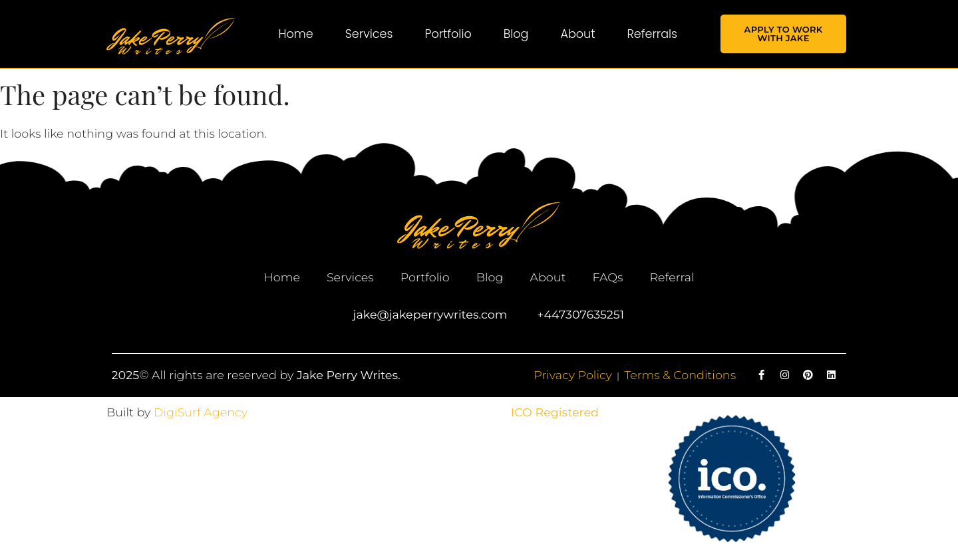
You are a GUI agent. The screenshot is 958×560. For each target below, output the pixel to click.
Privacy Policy (573, 375)
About (577, 34)
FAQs (607, 277)
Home (296, 34)
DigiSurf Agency (201, 412)
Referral (672, 277)
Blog (516, 34)
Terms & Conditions (680, 375)
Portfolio (448, 34)
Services (369, 34)
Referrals (652, 34)
